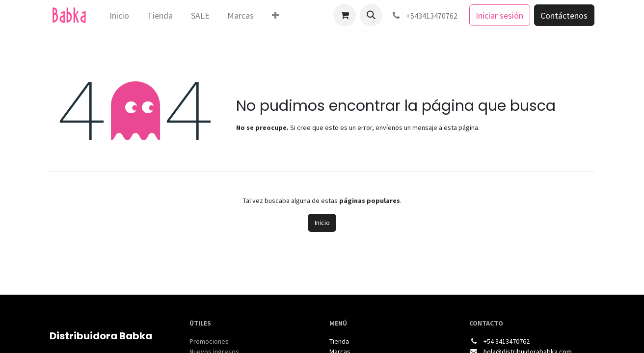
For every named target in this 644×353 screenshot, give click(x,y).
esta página (461, 127)
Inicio (322, 223)
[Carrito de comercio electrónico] (345, 15)
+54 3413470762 (507, 341)
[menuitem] (120, 15)
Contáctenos (564, 15)
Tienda (339, 341)
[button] (371, 15)
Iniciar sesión (499, 15)
